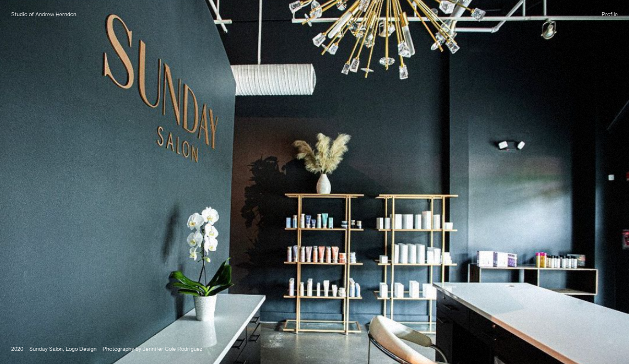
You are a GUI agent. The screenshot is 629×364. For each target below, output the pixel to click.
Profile (610, 15)
